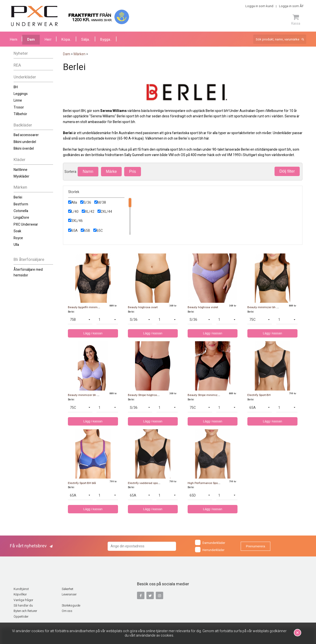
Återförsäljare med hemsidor (28, 272)
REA (17, 65)
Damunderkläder (210, 542)
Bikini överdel (24, 149)
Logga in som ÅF (291, 6)
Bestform (21, 204)
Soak (17, 231)
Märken (20, 187)
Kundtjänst (21, 589)
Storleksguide (71, 606)
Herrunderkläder (210, 550)
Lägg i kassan (93, 333)
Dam (31, 40)
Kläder (20, 160)
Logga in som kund (259, 6)
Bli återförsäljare (29, 259)
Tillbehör (20, 114)
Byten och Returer (25, 611)
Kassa (296, 20)
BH (16, 87)
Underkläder (25, 77)
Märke (111, 171)
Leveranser (69, 594)
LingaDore (21, 218)
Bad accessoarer (26, 135)
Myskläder (21, 176)
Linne (18, 100)
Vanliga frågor (23, 600)
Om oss (67, 611)
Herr (48, 40)
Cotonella (21, 211)
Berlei (18, 197)
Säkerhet (68, 589)
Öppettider (21, 617)
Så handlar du (23, 606)
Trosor (19, 107)
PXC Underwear (26, 224)
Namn (88, 171)
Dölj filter (287, 171)
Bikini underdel (25, 142)
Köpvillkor (20, 594)
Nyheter (21, 53)
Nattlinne (20, 170)
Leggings (21, 94)
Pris (133, 171)
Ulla (16, 245)
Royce (18, 238)
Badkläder (23, 125)
